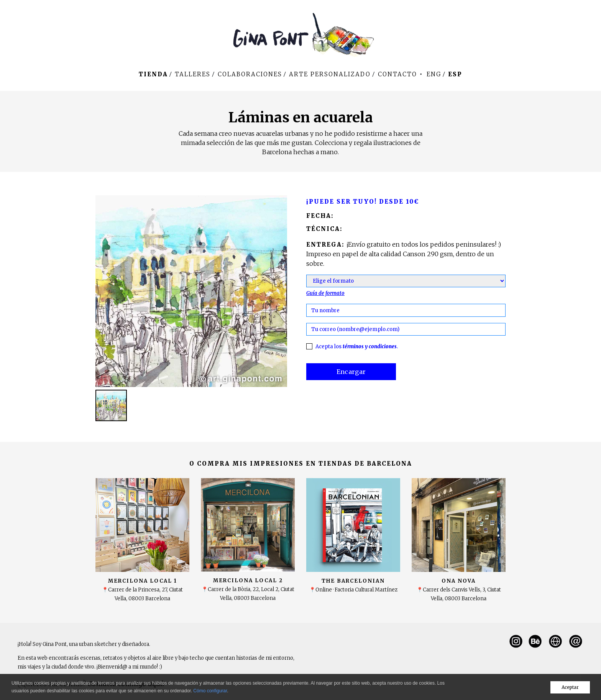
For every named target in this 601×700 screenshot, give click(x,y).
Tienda (153, 74)
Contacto (397, 74)
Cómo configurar (210, 691)
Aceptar (570, 687)
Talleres (193, 74)
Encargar (351, 372)
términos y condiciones (370, 347)
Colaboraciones (250, 74)
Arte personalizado (330, 74)
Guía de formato (325, 293)
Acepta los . (357, 347)
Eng (434, 74)
